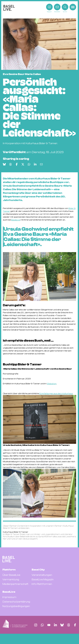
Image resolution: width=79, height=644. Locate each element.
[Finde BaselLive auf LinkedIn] (55, 625)
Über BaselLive (11, 575)
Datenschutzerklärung (16, 602)
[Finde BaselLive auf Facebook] (75, 625)
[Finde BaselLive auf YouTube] (49, 625)
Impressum (9, 597)
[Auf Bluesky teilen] (4, 164)
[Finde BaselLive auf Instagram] (36, 625)
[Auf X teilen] (23, 164)
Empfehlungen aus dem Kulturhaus (56, 393)
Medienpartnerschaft (15, 584)
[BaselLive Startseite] (9, 8)
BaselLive (16, 220)
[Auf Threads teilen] (10, 164)
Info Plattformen (42, 584)
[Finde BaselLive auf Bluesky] (62, 625)
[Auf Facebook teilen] (17, 164)
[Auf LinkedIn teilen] (35, 164)
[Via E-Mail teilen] (41, 164)
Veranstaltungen (42, 575)
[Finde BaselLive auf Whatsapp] (42, 625)
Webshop (52, 384)
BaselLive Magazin (43, 580)
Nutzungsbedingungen (16, 606)
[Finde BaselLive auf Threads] (69, 625)
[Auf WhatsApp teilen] (29, 164)
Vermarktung (11, 580)
